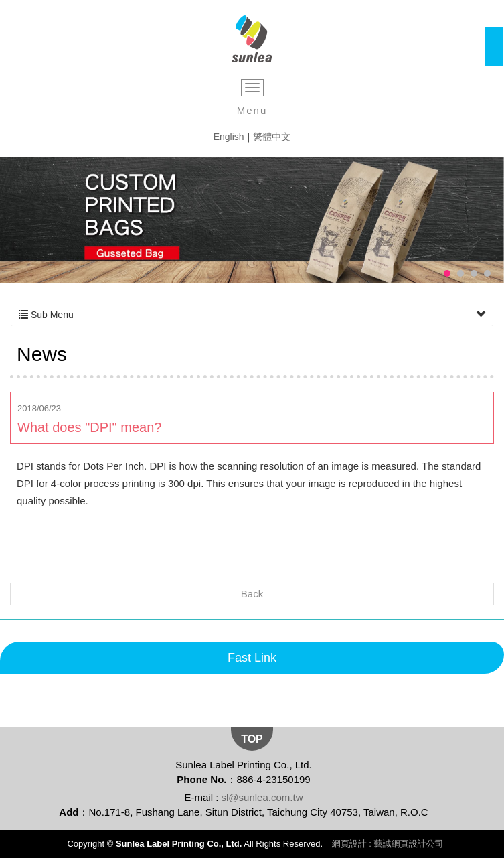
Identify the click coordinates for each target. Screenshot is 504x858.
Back (252, 594)
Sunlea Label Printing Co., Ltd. (252, 39)
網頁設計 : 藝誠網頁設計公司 (388, 844)
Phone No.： (206, 779)
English (229, 137)
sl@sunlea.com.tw (262, 797)
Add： (74, 812)
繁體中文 (272, 137)
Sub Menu (252, 315)
